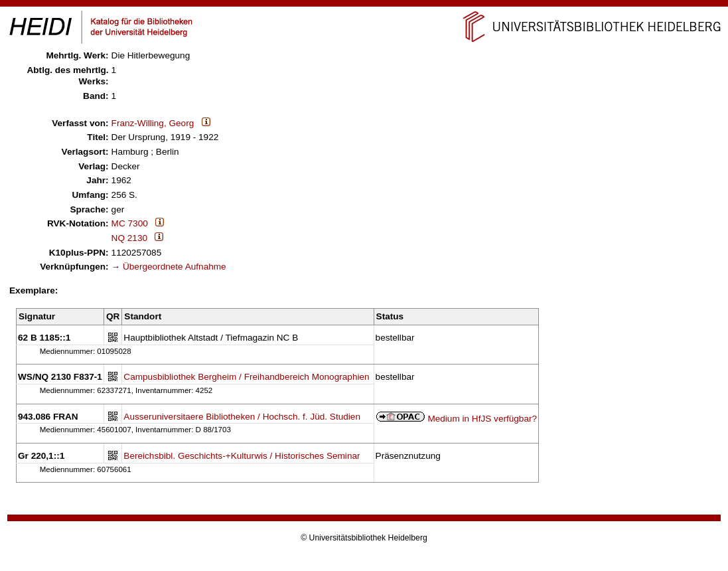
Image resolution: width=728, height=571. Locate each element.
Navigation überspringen (364, 6)
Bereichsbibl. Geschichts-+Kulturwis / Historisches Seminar (242, 456)
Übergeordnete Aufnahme (175, 267)
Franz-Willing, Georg (153, 123)
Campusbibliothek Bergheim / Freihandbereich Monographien (246, 377)
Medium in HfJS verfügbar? (482, 419)
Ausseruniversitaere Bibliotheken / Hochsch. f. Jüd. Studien (242, 417)
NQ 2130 (129, 238)
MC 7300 (130, 223)
